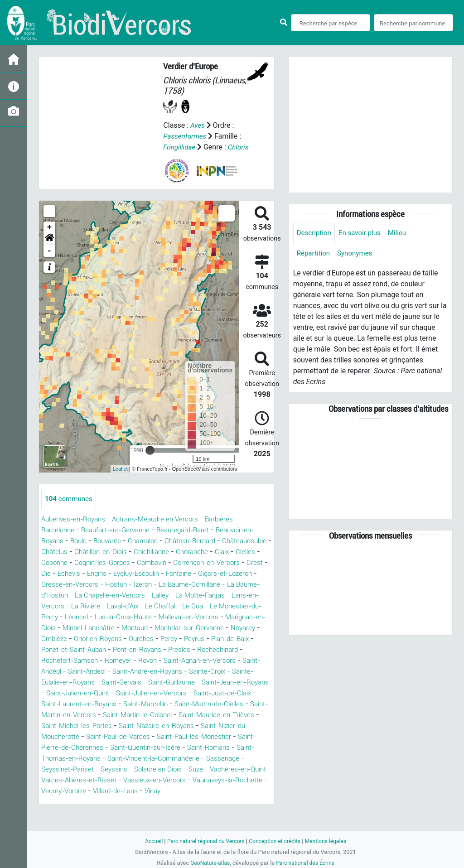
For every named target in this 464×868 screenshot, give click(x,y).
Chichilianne (217, 552)
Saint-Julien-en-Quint (137, 704)
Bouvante (112, 541)
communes (70, 499)
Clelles (116, 563)
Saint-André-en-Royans (177, 682)
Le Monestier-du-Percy (189, 617)
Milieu (402, 233)
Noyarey (236, 639)
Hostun (254, 585)
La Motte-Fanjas (125, 606)
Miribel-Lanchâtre (70, 639)
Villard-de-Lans (66, 813)
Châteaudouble (65, 552)
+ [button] (50, 227)
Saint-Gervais (153, 693)
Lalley (82, 606)
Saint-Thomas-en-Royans (200, 769)
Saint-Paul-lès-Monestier (111, 759)
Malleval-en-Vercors (143, 628)
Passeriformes (186, 136)
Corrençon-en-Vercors (82, 574)
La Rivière (234, 606)
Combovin (252, 563)
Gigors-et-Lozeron (140, 585)
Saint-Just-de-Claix (73, 715)
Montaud (120, 639)
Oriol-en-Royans (103, 650)
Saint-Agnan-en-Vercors (210, 672)
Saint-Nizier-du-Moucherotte (157, 748)
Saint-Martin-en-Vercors (163, 726)
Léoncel (245, 617)
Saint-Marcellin (226, 715)
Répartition (314, 254)
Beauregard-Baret (193, 530)
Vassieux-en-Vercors (80, 802)
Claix (90, 563)
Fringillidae (180, 147)
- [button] (50, 251)
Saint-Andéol (62, 682)
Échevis (176, 574)
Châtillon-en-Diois (161, 552)
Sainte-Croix (242, 682)
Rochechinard (231, 661)
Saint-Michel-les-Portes (200, 737)
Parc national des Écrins (307, 863)
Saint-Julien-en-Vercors (218, 704)
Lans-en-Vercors (185, 606)
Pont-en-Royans (146, 661)
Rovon (154, 672)
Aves (198, 125)
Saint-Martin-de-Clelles (79, 726)
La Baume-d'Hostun (174, 596)
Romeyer (123, 672)
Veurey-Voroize (227, 802)
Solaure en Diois (67, 791)
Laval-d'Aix (59, 617)
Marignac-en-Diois (213, 628)
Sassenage (147, 780)
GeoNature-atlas (208, 863)
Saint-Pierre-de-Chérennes (201, 759)
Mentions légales (330, 841)
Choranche (58, 563)
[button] (49, 239)
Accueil (149, 841)
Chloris (241, 147)
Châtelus (111, 552)
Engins (206, 574)
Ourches (149, 650)
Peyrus (204, 650)
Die (152, 574)
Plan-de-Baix (243, 650)
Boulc (81, 541)
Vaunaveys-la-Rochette (158, 802)
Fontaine (89, 585)
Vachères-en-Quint (153, 791)
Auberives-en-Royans (76, 519)
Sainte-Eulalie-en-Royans (83, 693)
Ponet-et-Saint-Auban (77, 661)
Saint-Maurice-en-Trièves (113, 737)
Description (315, 233)
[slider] (150, 450)
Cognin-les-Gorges (198, 563)
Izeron (51, 596)
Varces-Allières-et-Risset (230, 791)
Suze (108, 791)
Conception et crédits (276, 841)
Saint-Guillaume (208, 693)
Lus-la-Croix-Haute (72, 628)
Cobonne (147, 563)
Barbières (231, 519)
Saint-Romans (128, 769)
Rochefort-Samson (72, 672)
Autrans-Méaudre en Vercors (163, 519)
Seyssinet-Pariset (199, 780)
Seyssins (249, 780)
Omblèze (55, 650)
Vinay (107, 813)
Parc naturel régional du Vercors (203, 841)
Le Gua (135, 617)
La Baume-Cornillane (101, 596)
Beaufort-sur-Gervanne (121, 530)
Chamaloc (150, 541)
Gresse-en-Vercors (206, 585)
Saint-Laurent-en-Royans (153, 715)
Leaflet (120, 469)
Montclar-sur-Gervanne (179, 639)
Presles (191, 661)
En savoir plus (363, 233)
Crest (132, 574)
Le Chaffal (100, 617)
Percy (178, 650)
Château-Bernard (201, 541)
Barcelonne (59, 530)
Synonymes (358, 254)
